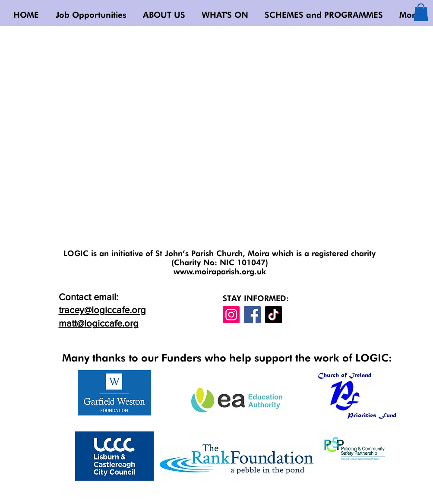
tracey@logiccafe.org (102, 310)
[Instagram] (231, 315)
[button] (421, 12)
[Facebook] (252, 315)
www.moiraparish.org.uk (220, 271)
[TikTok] (273, 315)
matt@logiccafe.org (99, 323)
